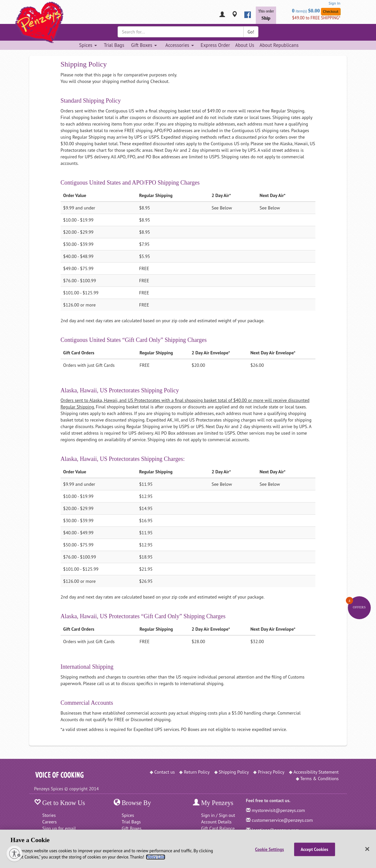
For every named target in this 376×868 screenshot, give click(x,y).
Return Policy (197, 772)
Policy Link (155, 857)
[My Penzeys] (222, 15)
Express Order (215, 45)
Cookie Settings (270, 849)
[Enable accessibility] (14, 854)
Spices (128, 815)
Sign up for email (59, 828)
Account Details (216, 822)
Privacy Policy (271, 772)
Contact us (165, 772)
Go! (251, 32)
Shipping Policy (234, 772)
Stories (49, 815)
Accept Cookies (314, 849)
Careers (49, 822)
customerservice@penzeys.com (282, 820)
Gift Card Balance (218, 828)
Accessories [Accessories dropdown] (180, 45)
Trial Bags (114, 45)
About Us (245, 45)
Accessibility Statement (316, 772)
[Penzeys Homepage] (34, 15)
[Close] (367, 849)
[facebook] (248, 15)
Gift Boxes (132, 828)
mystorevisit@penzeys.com (278, 810)
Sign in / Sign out (218, 815)
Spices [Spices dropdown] (88, 45)
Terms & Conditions (320, 779)
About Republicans (279, 45)
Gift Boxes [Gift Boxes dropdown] (144, 45)
